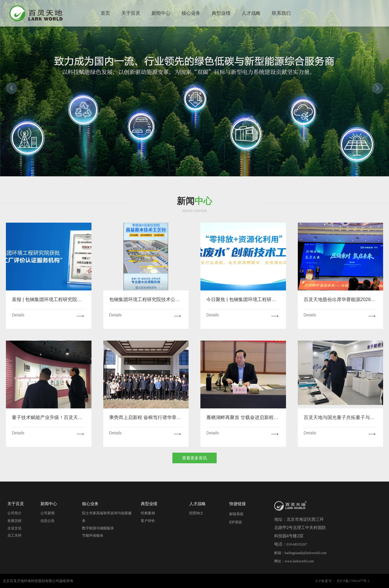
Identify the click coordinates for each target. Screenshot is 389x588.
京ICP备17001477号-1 (353, 581)
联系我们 (281, 13)
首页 (105, 13)
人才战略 (251, 13)
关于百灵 (131, 13)
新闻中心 (161, 13)
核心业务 (191, 13)
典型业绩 (221, 13)
